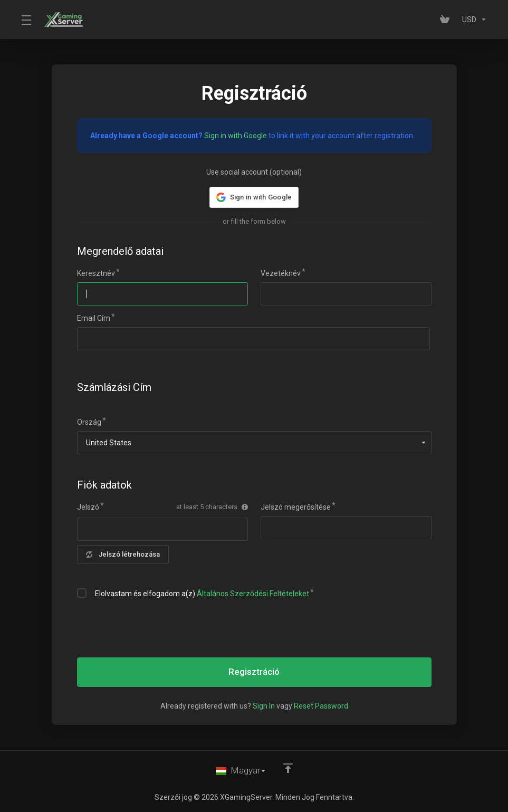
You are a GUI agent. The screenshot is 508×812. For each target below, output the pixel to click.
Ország (89, 422)
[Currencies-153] (472, 20)
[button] (254, 197)
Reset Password (321, 706)
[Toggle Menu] (26, 20)
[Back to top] (288, 768)
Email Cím (94, 318)
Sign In (264, 706)
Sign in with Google (236, 136)
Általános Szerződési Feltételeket (253, 594)
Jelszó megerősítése (296, 507)
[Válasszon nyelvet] (241, 771)
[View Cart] (447, 20)
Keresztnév (96, 273)
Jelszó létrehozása (123, 554)
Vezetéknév (281, 273)
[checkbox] (82, 593)
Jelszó (88, 507)
